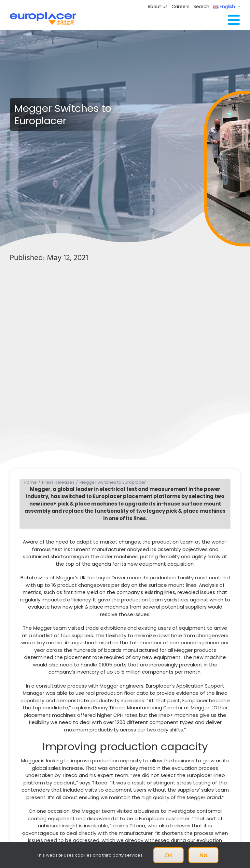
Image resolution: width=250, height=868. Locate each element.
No (203, 855)
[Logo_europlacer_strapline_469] (43, 14)
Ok (168, 855)
